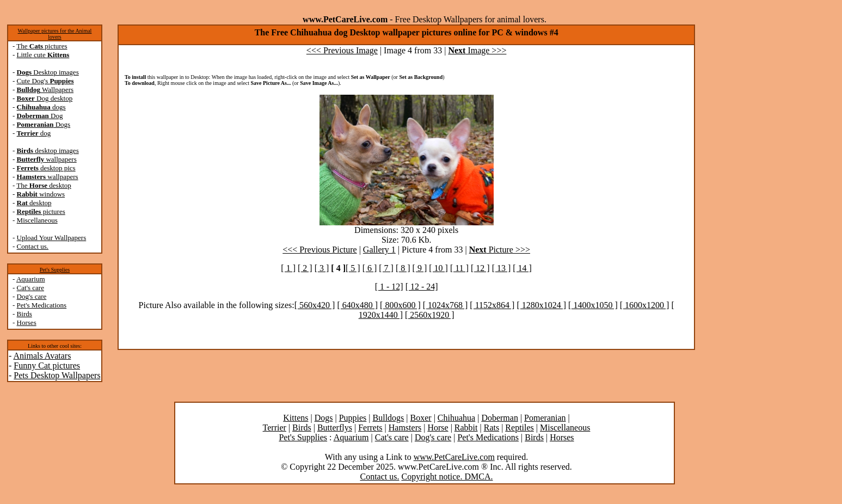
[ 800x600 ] (400, 305)
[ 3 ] (322, 268)
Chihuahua (456, 418)
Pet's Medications (42, 305)
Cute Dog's (45, 81)
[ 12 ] (480, 268)
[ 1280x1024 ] (541, 305)
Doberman (500, 418)
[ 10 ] (438, 268)
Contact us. (33, 246)
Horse (438, 428)
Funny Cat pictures (47, 365)
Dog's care (32, 296)
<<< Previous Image (342, 50)
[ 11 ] (459, 268)
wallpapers (47, 159)
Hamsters (405, 428)
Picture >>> (500, 250)
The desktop (44, 185)
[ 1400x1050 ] (593, 305)
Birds (24, 314)
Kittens (296, 418)
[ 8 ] (403, 268)
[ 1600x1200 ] (645, 305)
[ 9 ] (420, 268)
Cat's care (30, 288)
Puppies (353, 418)
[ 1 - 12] (389, 287)
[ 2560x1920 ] (430, 315)
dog (34, 133)
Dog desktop (45, 98)
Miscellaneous (37, 220)
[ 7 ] (386, 268)
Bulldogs (389, 418)
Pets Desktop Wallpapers (57, 375)
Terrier (275, 428)
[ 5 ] (353, 268)
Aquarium (31, 279)
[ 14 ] (522, 268)
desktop (34, 203)
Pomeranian (545, 418)
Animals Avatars (42, 356)
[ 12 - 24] (422, 287)
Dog (40, 116)
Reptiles (519, 428)
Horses (27, 322)
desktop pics (46, 168)
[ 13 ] (502, 268)
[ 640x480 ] (357, 305)
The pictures (42, 46)
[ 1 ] (288, 268)
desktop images (48, 150)
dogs (41, 107)
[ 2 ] (305, 268)
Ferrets (370, 428)
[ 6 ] (370, 268)
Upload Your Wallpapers (52, 238)
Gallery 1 (379, 250)
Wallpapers (45, 90)
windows (41, 194)
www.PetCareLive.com (454, 457)
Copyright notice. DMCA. (447, 477)
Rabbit (466, 428)
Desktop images (48, 72)
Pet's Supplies (55, 270)
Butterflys (335, 428)
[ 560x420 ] (315, 305)
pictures (41, 211)
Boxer (421, 418)
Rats (491, 428)
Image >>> (477, 50)
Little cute (43, 55)
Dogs (44, 124)
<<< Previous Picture (319, 250)
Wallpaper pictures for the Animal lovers (55, 34)
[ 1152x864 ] (492, 305)
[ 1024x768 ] (445, 305)
